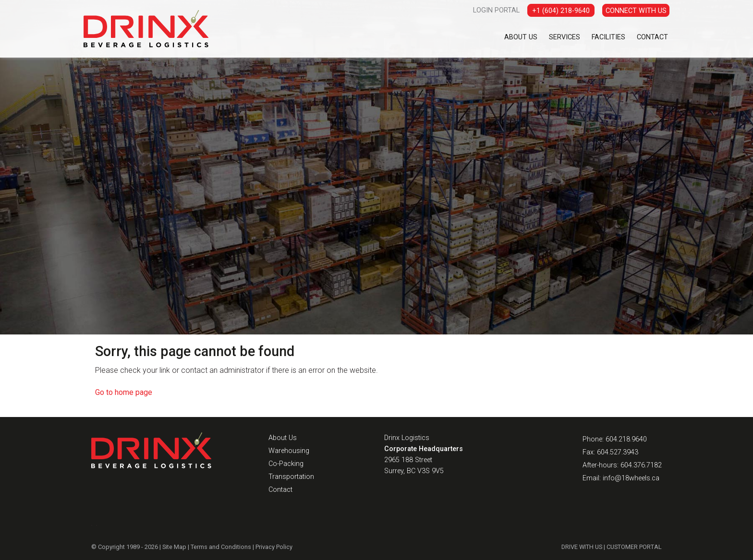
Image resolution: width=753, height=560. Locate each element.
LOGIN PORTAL (496, 10)
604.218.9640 (626, 439)
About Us (521, 37)
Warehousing (289, 451)
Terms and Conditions (221, 547)
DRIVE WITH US (582, 547)
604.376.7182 (641, 465)
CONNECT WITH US (636, 11)
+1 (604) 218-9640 (561, 11)
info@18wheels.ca (631, 478)
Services (565, 37)
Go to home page (124, 392)
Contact (652, 37)
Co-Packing (286, 464)
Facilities (608, 37)
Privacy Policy (274, 547)
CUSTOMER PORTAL (634, 547)
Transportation (291, 477)
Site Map (174, 547)
